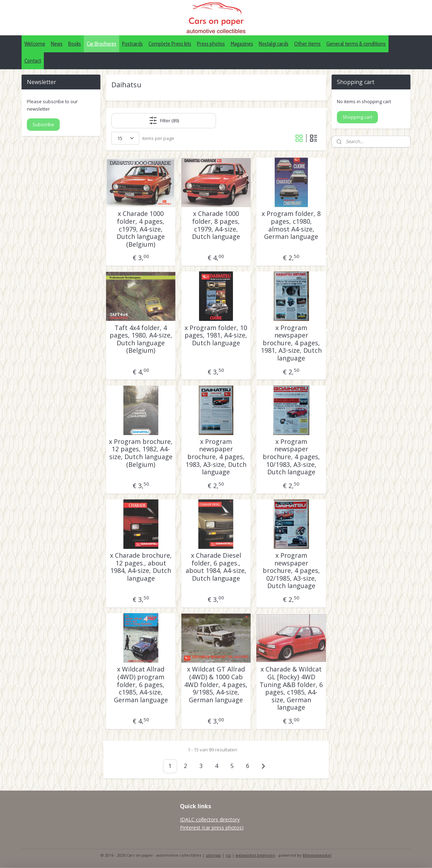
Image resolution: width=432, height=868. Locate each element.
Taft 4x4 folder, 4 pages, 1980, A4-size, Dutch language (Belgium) (141, 339)
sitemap (213, 855)
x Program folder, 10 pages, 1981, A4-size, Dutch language (216, 336)
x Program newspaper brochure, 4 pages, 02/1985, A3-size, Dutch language (291, 571)
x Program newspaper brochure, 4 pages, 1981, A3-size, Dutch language (291, 343)
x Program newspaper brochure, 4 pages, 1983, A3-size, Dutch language (216, 457)
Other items (307, 44)
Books (75, 44)
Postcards (132, 44)
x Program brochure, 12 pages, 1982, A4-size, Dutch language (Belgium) (141, 453)
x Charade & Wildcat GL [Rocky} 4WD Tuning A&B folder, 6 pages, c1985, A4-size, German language (291, 688)
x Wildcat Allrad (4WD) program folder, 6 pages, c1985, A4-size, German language (141, 685)
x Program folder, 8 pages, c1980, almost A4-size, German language (291, 225)
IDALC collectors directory (210, 819)
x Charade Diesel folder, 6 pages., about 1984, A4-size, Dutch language (216, 567)
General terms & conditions (356, 44)
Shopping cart (357, 117)
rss (228, 855)
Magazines (242, 44)
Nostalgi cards (274, 44)
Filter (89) (164, 121)
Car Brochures (101, 44)
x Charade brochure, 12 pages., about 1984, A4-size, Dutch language (141, 567)
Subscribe (43, 124)
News (57, 44)
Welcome (35, 44)
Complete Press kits (170, 44)
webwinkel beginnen (255, 855)
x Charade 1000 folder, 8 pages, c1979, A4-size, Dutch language (216, 225)
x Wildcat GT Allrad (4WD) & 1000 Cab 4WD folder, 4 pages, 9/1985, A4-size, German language (216, 685)
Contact (33, 61)
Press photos (211, 44)
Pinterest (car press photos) (212, 828)
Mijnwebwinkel (317, 855)
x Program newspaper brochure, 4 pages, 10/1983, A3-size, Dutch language (291, 457)
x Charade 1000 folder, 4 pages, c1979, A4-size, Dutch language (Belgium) (141, 229)
